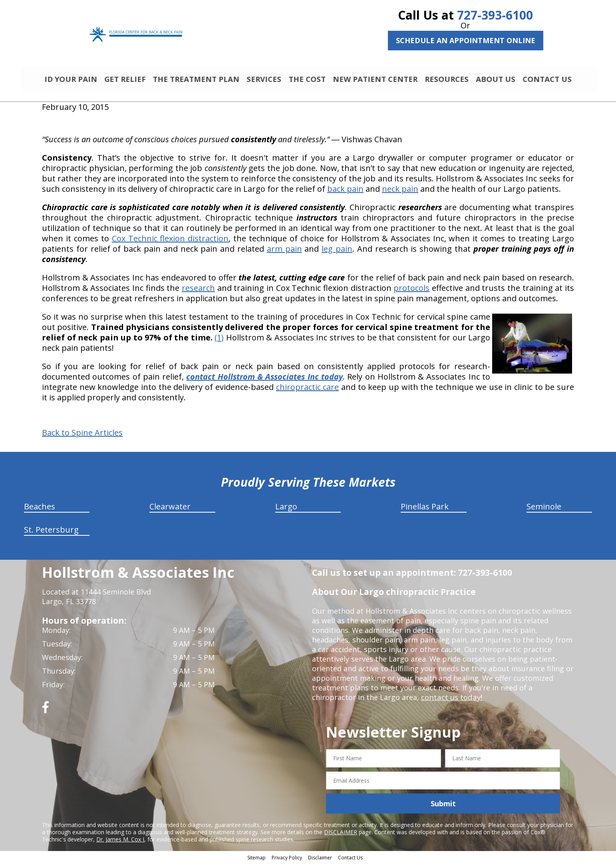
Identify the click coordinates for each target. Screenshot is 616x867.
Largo (286, 510)
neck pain (400, 192)
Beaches (40, 510)
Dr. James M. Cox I (120, 843)
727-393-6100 (495, 15)
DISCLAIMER (341, 836)
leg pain (337, 252)
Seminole (544, 510)
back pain (345, 192)
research (198, 291)
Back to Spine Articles (82, 436)
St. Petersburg (51, 533)
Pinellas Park (425, 510)
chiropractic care (308, 391)
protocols (411, 291)
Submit (443, 807)
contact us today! (451, 701)
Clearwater (170, 510)
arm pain (284, 252)
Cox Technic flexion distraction (170, 242)
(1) (219, 341)
